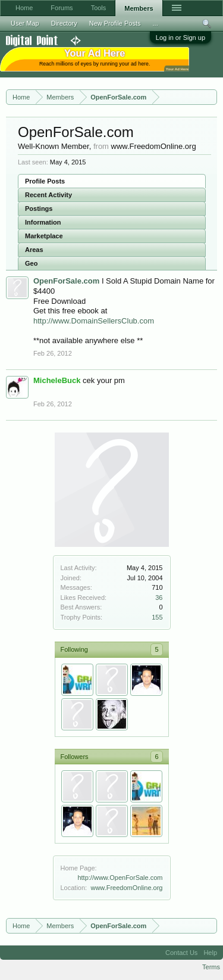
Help (210, 953)
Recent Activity (48, 195)
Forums (62, 8)
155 (157, 617)
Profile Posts (45, 181)
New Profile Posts (115, 23)
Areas (34, 250)
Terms (211, 967)
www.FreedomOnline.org (126, 888)
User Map (25, 23)
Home (24, 8)
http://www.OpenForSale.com (120, 878)
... (156, 23)
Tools (99, 8)
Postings (39, 209)
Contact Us (181, 953)
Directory (64, 23)
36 (159, 598)
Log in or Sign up (180, 38)
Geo (31, 263)
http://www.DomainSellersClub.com (94, 321)
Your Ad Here (177, 69)
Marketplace (44, 236)
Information (43, 222)
